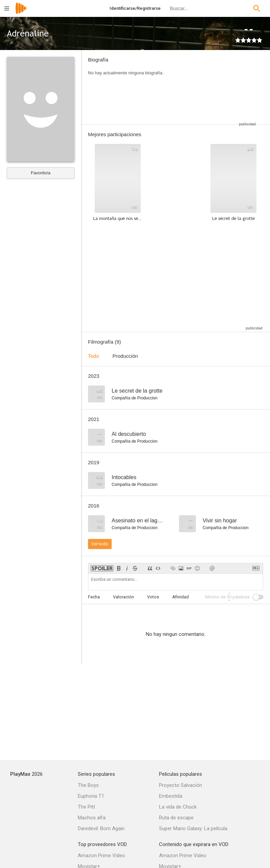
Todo (94, 356)
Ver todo (100, 544)
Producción (125, 356)
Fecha (94, 597)
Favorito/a (41, 173)
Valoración (123, 597)
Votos (153, 597)
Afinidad (181, 597)
